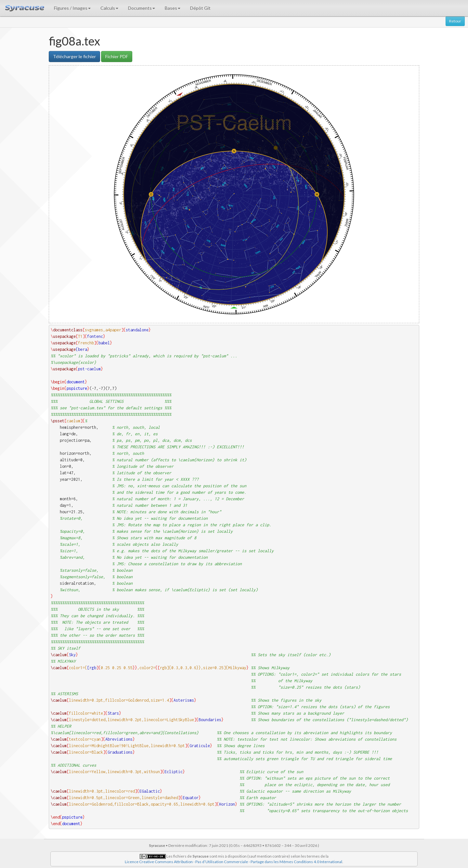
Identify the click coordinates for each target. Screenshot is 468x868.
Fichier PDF (117, 56)
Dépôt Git (200, 8)
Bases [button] (173, 8)
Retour (455, 21)
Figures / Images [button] (72, 8)
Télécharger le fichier (74, 56)
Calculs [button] (109, 8)
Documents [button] (142, 8)
